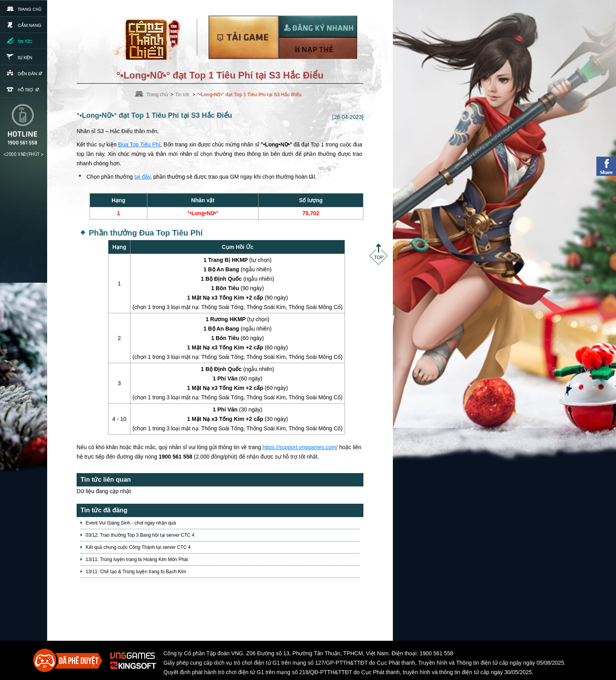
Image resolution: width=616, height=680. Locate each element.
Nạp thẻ (318, 48)
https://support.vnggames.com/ (300, 447)
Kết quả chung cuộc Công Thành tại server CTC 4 (138, 547)
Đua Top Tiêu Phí (139, 144)
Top (379, 254)
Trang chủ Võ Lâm (150, 38)
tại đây (142, 177)
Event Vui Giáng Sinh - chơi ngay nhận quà (131, 523)
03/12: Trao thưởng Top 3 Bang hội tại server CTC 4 (140, 535)
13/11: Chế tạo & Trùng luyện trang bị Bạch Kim (136, 572)
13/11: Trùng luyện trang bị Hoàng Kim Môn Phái (137, 559)
